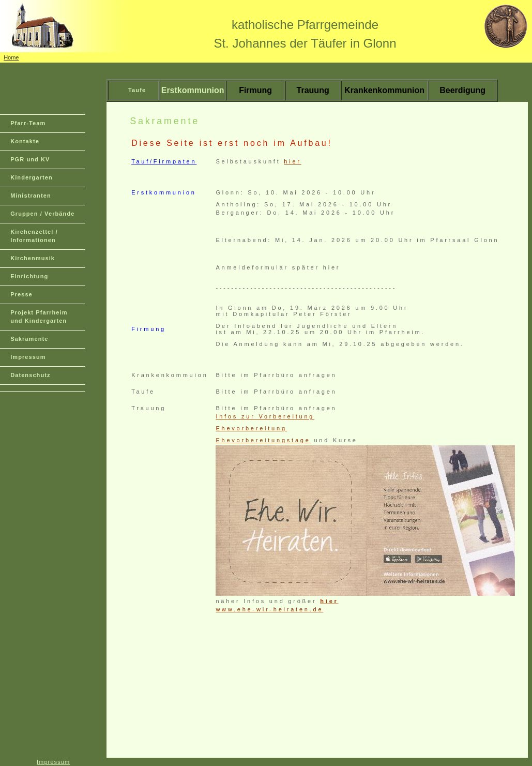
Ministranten (31, 196)
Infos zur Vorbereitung (265, 416)
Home (11, 57)
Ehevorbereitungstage (263, 440)
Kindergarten (32, 177)
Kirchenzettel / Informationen (34, 236)
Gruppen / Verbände (42, 214)
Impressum (28, 357)
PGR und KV (30, 159)
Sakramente (29, 339)
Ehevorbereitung (251, 428)
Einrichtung (29, 276)
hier (292, 161)
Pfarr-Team (28, 123)
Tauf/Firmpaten (164, 161)
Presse (21, 294)
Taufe (137, 90)
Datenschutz (31, 375)
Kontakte (25, 141)
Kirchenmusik (33, 258)
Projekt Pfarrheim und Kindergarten (39, 317)
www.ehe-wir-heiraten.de (269, 609)
